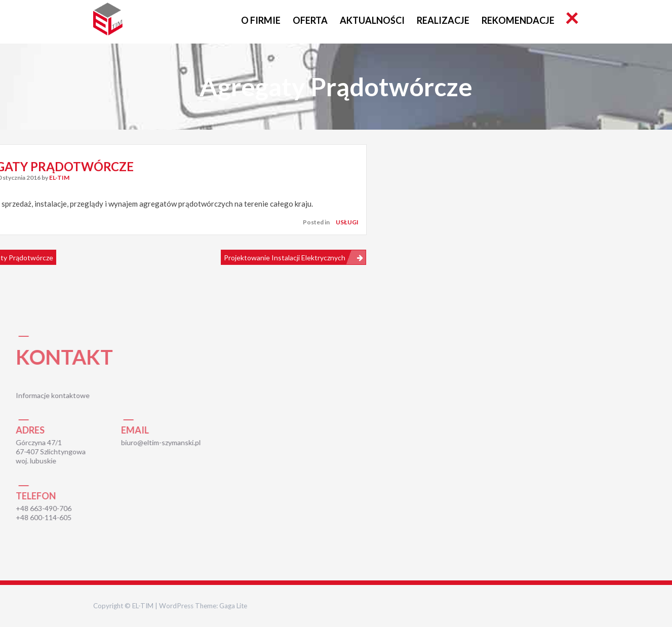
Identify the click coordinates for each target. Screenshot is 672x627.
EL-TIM (59, 178)
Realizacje (443, 20)
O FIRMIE (261, 20)
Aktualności (372, 20)
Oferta (310, 20)
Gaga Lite (233, 606)
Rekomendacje (518, 20)
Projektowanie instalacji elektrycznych (285, 258)
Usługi (347, 222)
